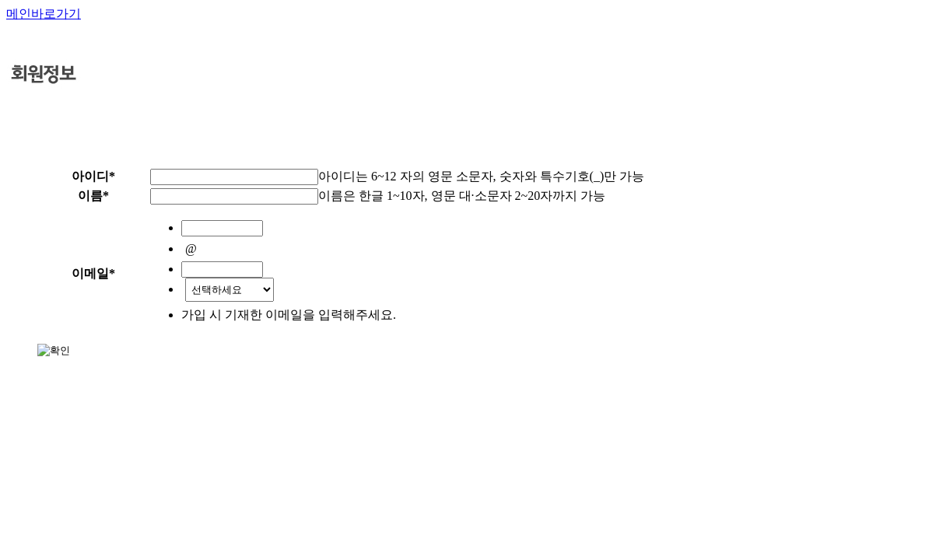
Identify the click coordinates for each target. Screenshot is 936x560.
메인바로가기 (44, 14)
